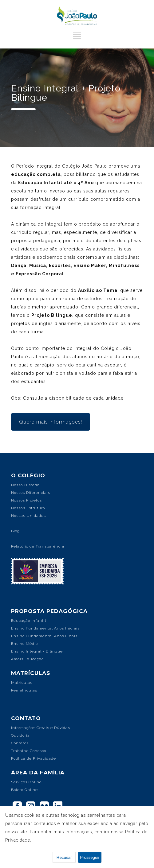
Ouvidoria (20, 735)
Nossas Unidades (28, 516)
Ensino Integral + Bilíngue (37, 651)
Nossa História (25, 485)
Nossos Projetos (26, 500)
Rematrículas (24, 690)
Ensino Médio (24, 644)
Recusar (64, 857)
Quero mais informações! (51, 422)
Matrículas (22, 683)
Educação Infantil (29, 621)
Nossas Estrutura (28, 508)
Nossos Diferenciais (31, 493)
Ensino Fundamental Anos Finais (44, 636)
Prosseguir (90, 857)
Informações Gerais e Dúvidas (41, 728)
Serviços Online (26, 782)
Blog (15, 531)
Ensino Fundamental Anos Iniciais (45, 628)
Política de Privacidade (34, 758)
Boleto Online (24, 790)
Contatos (20, 743)
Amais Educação (27, 659)
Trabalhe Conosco (29, 751)
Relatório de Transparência (38, 546)
